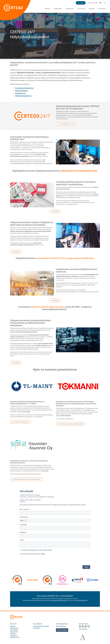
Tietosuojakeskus (61, 626)
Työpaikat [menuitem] (13, 634)
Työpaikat (92, 9)
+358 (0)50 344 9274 (82, 600)
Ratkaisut (48, 9)
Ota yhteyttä (102, 9)
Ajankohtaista (70, 9)
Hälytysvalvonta (21, 90)
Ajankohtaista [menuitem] (14, 630)
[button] (101, 2)
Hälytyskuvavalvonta (23, 96)
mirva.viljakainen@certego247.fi (58, 600)
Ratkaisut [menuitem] (13, 626)
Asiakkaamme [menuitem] (14, 628)
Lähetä (86, 567)
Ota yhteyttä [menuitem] (14, 635)
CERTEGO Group (15, 637)
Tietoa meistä (81, 9)
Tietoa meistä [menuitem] (14, 632)
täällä (43, 554)
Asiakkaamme (58, 9)
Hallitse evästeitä (62, 630)
